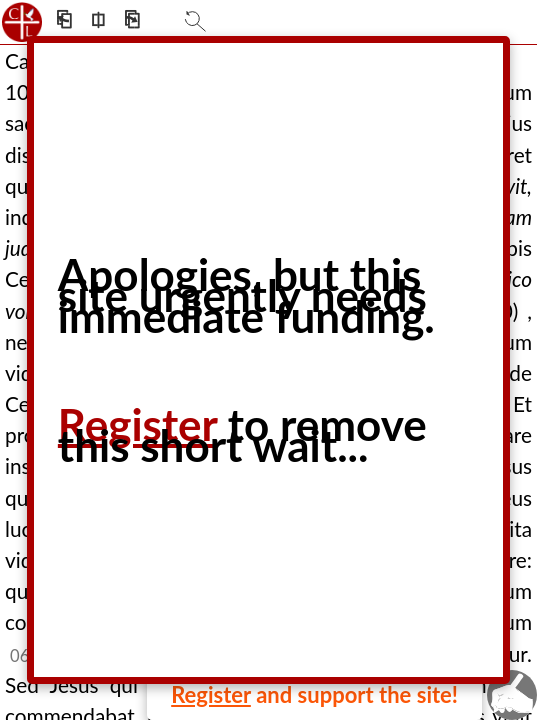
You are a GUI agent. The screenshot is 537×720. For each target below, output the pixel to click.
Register (211, 694)
